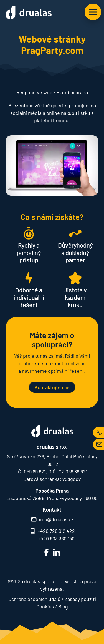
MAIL (98, 444)
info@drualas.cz (56, 519)
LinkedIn (56, 552)
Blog (63, 606)
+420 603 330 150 (56, 538)
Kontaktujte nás (52, 387)
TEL (98, 432)
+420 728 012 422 (56, 531)
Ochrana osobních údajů (34, 599)
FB (46, 552)
